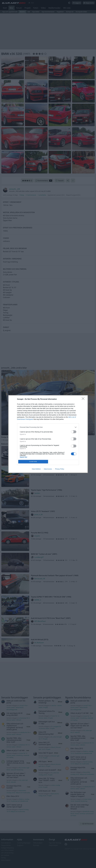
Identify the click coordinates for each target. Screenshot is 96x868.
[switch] (74, 432)
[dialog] (48, 434)
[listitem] (48, 427)
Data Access (48, 469)
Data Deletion (36, 469)
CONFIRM (33, 462)
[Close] (84, 399)
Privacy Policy (60, 469)
